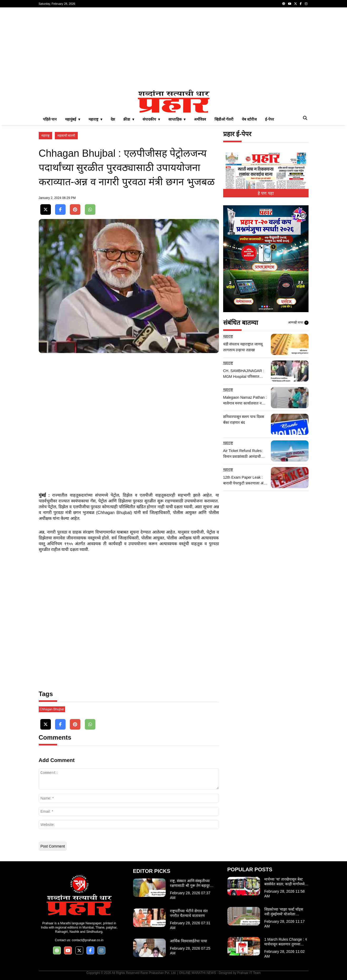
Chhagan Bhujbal (52, 709)
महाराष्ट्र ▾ (95, 119)
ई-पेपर (270, 119)
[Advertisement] (174, 49)
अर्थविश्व (200, 119)
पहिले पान (50, 119)
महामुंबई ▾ (73, 119)
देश (113, 119)
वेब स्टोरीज (249, 119)
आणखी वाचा (298, 323)
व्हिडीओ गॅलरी (224, 119)
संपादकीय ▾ (151, 119)
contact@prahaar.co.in (87, 940)
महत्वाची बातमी (66, 136)
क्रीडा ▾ (129, 119)
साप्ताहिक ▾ (177, 119)
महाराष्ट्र (45, 136)
